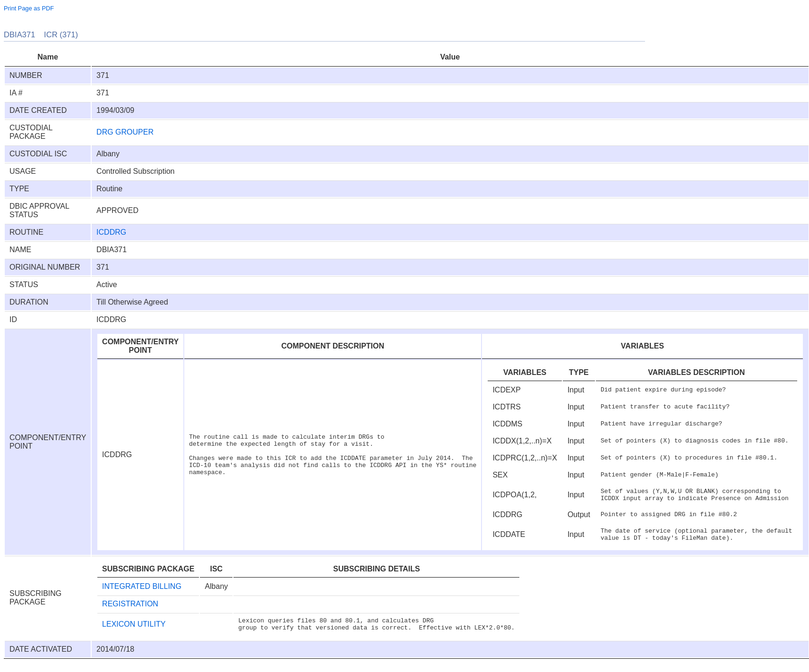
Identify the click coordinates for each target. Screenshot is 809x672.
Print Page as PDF (29, 8)
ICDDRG (111, 232)
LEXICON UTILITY (134, 631)
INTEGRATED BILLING (142, 592)
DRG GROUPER (125, 132)
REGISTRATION (130, 609)
